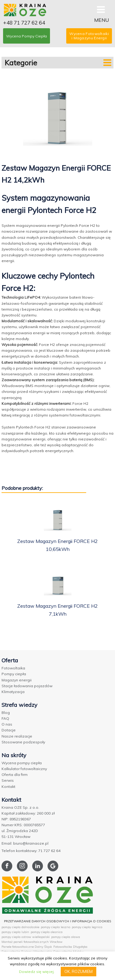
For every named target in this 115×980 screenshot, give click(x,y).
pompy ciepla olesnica (47, 932)
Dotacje (9, 730)
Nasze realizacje (17, 736)
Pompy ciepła (14, 674)
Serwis (8, 780)
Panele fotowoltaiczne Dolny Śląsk (27, 947)
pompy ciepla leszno (56, 927)
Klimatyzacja (13, 692)
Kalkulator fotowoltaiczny (24, 769)
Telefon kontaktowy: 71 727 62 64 (31, 851)
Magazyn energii (17, 680)
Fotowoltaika (13, 668)
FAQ (5, 718)
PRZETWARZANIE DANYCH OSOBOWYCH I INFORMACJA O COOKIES (57, 921)
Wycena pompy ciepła (22, 763)
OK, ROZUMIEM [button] (79, 971)
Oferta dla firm (15, 775)
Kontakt (8, 786)
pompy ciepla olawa (66, 937)
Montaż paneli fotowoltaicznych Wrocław (32, 942)
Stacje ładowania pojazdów (27, 686)
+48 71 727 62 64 (24, 23)
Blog (6, 713)
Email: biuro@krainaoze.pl (25, 843)
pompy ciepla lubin (15, 932)
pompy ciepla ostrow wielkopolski (26, 937)
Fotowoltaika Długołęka (70, 947)
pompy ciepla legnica (87, 927)
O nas (7, 724)
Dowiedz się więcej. (37, 972)
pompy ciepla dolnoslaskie (20, 927)
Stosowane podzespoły (23, 742)
